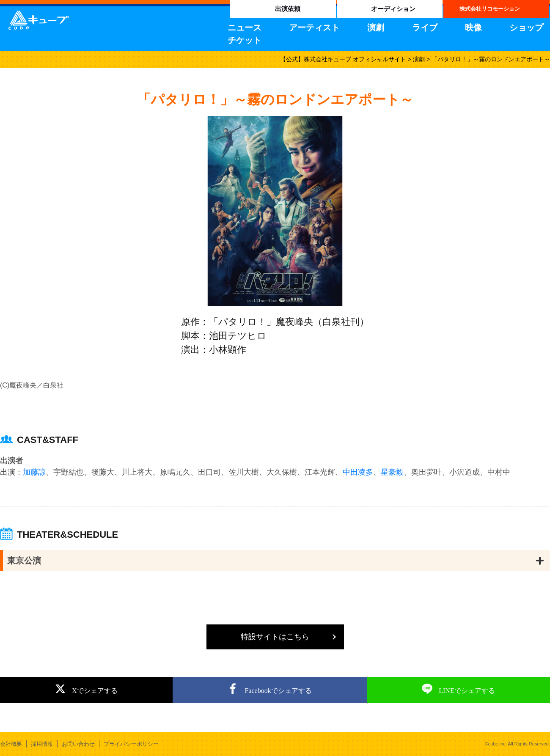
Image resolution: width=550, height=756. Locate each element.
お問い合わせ (78, 744)
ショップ (526, 27)
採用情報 (42, 744)
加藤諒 (34, 472)
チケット (245, 40)
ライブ (425, 27)
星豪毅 (392, 472)
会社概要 (11, 744)
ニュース (245, 27)
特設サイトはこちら (275, 637)
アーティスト (314, 27)
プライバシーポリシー (131, 744)
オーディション (393, 9)
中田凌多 (358, 472)
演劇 (376, 27)
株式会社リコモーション (490, 9)
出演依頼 (288, 9)
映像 (473, 27)
